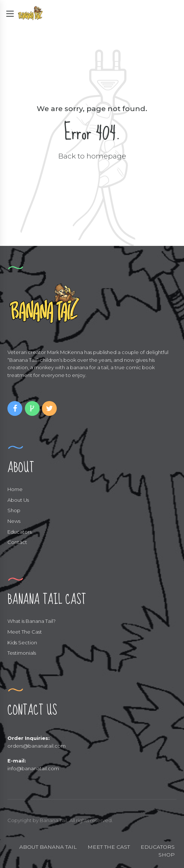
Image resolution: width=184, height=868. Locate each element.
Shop (14, 510)
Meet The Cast (25, 632)
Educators (19, 532)
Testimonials (22, 653)
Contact (17, 542)
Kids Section (22, 642)
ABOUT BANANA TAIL (48, 847)
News (14, 521)
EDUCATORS (158, 847)
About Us (18, 500)
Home (15, 489)
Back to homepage (92, 156)
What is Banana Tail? (32, 621)
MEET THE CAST (109, 847)
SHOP (167, 855)
